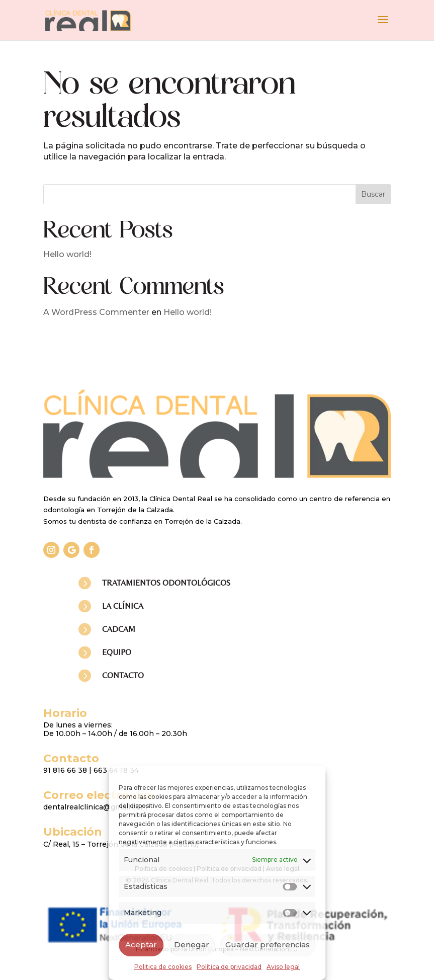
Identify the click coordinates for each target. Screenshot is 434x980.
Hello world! (67, 254)
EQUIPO (117, 652)
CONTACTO (123, 675)
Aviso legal (283, 967)
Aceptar (141, 945)
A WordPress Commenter (96, 312)
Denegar (192, 945)
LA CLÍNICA (123, 606)
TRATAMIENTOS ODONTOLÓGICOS (166, 583)
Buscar (373, 194)
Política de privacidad (229, 967)
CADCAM (119, 629)
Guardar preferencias (268, 945)
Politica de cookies (163, 967)
